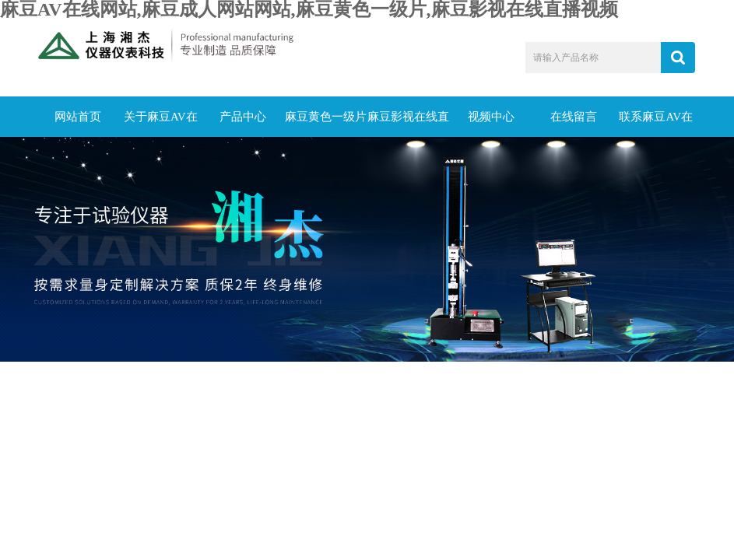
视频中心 (491, 117)
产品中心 (243, 117)
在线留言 (574, 117)
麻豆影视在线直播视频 (408, 124)
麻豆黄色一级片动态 (326, 124)
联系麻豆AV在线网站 (656, 124)
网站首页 (78, 117)
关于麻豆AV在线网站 (161, 124)
